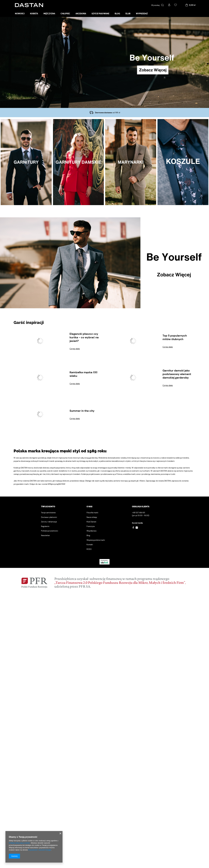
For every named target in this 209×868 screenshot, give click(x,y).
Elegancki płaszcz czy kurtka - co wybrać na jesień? (84, 610)
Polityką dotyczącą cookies (19, 843)
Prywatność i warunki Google (40, 850)
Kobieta (34, 14)
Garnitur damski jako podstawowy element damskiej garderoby (177, 646)
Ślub (128, 14)
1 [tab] (208, 64)
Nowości (20, 14)
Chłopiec (65, 14)
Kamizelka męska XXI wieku (83, 646)
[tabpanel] (104, 62)
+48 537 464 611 (138, 785)
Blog (117, 14)
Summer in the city (82, 683)
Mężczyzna (49, 14)
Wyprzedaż (142, 14)
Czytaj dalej (75, 621)
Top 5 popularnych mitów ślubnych (175, 610)
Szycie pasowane (100, 14)
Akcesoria (81, 14)
